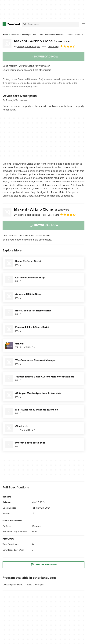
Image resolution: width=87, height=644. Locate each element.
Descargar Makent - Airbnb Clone (21, 585)
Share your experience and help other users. (27, 70)
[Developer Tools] (29, 35)
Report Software (43, 565)
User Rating (62, 46)
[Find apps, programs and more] (51, 24)
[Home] (5, 35)
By (27, 47)
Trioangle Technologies (17, 100)
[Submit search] (25, 24)
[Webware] (15, 35)
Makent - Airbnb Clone (42, 41)
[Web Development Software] (52, 35)
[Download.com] (11, 24)
